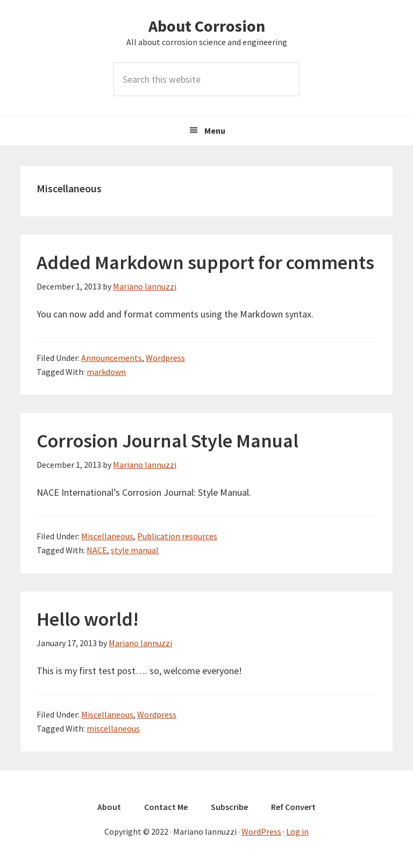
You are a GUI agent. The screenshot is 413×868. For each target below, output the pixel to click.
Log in (297, 831)
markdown (106, 372)
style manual (135, 550)
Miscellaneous (107, 536)
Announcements (112, 358)
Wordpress (165, 358)
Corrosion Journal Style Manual (168, 441)
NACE (97, 550)
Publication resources (177, 536)
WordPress (261, 831)
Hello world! (88, 619)
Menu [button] (215, 131)
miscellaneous (113, 728)
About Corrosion (207, 26)
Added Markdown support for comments (205, 262)
